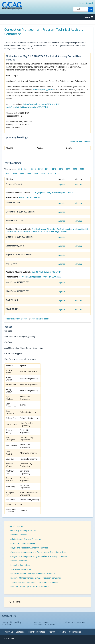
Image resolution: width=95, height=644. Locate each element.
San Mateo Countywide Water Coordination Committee (34, 582)
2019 (82, 169)
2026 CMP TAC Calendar (80, 142)
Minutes (78, 185)
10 (23, 319)
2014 (47, 169)
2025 (43, 174)
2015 (54, 169)
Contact (90, 3)
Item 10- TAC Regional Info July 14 (46, 272)
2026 (49, 174)
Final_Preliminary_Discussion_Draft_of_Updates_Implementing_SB (60, 229)
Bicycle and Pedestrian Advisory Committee (29, 548)
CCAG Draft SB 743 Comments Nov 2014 (24, 231)
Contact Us (21, 632)
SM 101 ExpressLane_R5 (29, 197)
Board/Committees (16, 526)
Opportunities (75, 632)
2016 (61, 169)
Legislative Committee (20, 565)
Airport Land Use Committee (23, 543)
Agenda (62, 185)
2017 (68, 169)
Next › (41, 319)
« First (7, 319)
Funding (63, 632)
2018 (75, 169)
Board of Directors (19, 535)
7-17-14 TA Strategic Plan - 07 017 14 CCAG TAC (40, 277)
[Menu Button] (89, 17)
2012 (33, 169)
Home (81, 3)
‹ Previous (14, 319)
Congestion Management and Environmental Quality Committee (38, 552)
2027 (56, 174)
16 (37, 319)
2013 (40, 169)
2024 (36, 174)
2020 (8, 174)
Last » (47, 319)
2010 (20, 169)
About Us (9, 632)
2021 (15, 174)
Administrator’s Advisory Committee (26, 539)
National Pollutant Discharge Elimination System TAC (33, 574)
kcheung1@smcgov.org (43, 90)
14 (34, 319)
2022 (22, 174)
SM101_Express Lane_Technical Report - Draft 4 (52, 193)
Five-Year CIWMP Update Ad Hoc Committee (30, 587)
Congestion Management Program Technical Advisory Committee (39, 556)
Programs (52, 632)
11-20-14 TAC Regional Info (55, 231)
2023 (29, 174)
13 (31, 319)
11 (26, 319)
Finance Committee (19, 561)
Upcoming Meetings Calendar (23, 530)
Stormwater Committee (21, 569)
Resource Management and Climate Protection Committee (36, 578)
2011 (27, 169)
